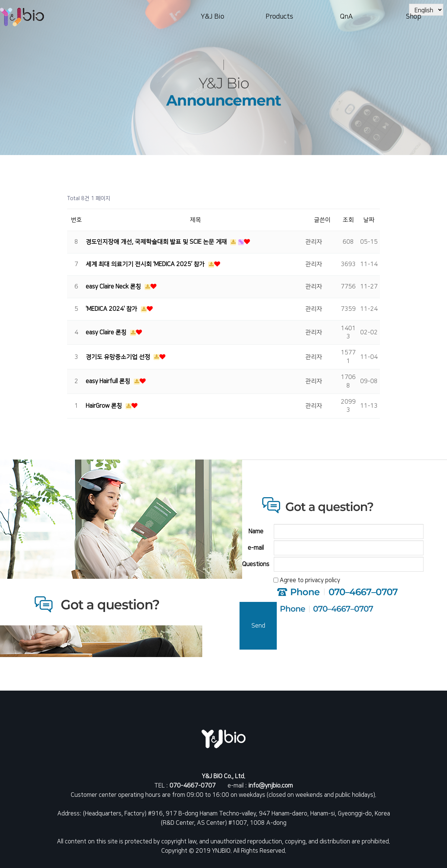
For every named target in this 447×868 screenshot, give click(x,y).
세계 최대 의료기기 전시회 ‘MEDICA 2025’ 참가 (146, 264)
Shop (413, 17)
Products (279, 17)
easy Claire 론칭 (107, 332)
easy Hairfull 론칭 (109, 381)
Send (258, 626)
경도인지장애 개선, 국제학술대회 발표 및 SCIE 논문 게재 (157, 242)
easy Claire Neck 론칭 (114, 287)
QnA (346, 17)
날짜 (369, 220)
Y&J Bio (213, 17)
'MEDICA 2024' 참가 (112, 309)
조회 (348, 220)
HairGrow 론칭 (105, 406)
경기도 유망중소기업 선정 (119, 357)
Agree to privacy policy (310, 580)
